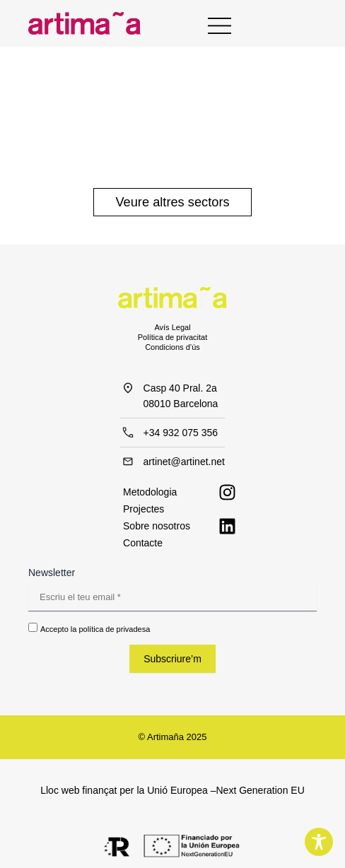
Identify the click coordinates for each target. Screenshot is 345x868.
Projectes (144, 509)
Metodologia (150, 492)
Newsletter (52, 573)
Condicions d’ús (172, 347)
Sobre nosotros (157, 526)
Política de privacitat (172, 337)
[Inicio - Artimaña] (84, 23)
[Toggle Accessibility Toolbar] (319, 842)
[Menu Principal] (220, 24)
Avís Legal (172, 327)
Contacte (143, 543)
